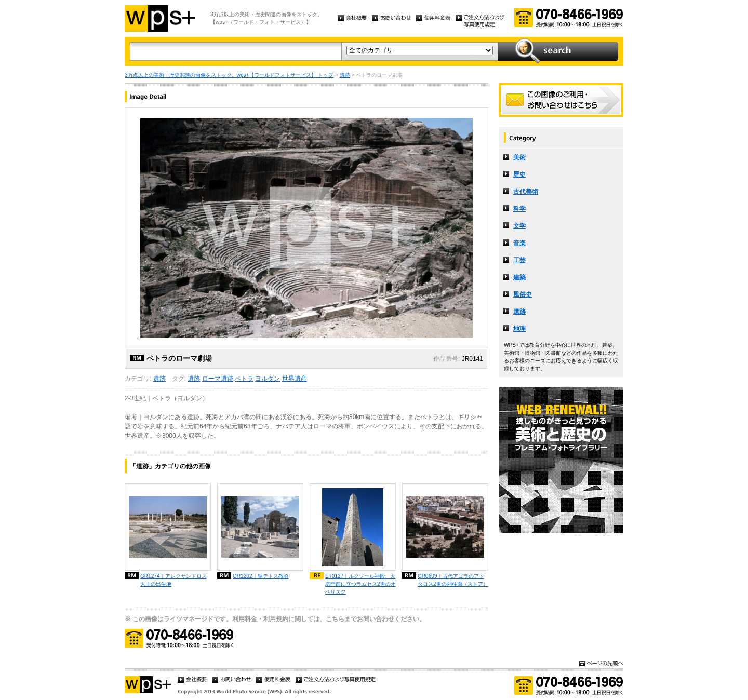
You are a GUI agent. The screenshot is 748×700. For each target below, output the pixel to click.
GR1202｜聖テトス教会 (261, 576)
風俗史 (523, 294)
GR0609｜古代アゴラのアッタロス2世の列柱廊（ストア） (453, 580)
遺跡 (345, 75)
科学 (519, 209)
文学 (519, 226)
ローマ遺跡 (218, 379)
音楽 (519, 243)
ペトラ (244, 379)
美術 (519, 157)
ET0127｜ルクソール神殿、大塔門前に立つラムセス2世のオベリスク (360, 584)
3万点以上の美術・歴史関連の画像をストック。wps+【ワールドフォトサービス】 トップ (229, 75)
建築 (519, 277)
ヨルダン (268, 379)
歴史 (519, 174)
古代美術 (526, 192)
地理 (519, 329)
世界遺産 (295, 379)
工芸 (519, 260)
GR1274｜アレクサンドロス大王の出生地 (173, 580)
